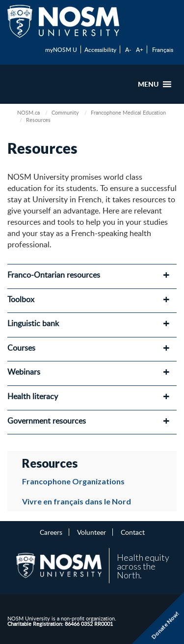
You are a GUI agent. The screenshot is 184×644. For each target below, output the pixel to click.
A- (128, 49)
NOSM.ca (28, 112)
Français (163, 49)
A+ (140, 49)
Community (65, 112)
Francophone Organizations (73, 481)
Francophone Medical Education (128, 112)
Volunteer (92, 532)
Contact (133, 532)
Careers (51, 532)
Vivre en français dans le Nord (77, 501)
